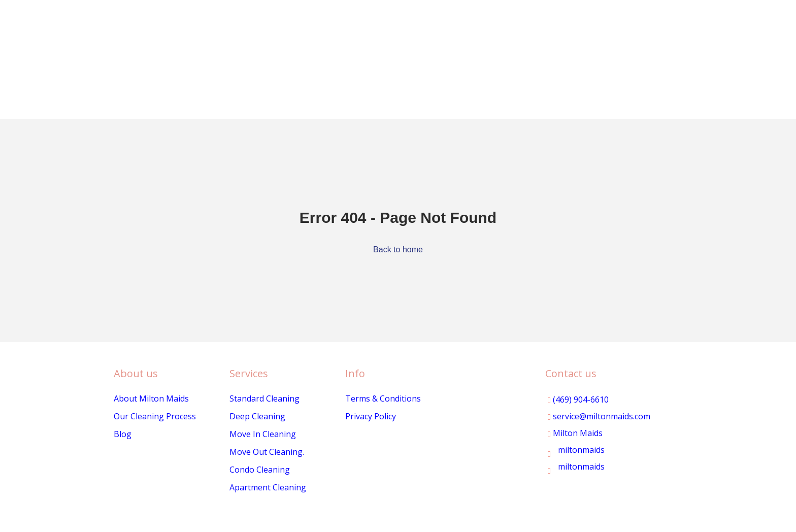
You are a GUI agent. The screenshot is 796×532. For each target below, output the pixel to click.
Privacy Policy (371, 416)
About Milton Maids (151, 398)
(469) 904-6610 (578, 400)
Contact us (571, 373)
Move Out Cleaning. (267, 452)
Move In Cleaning (263, 434)
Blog (123, 434)
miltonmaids (576, 450)
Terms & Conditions (383, 398)
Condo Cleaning (260, 470)
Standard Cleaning (264, 398)
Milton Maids (575, 433)
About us (136, 373)
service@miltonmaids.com (599, 416)
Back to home (398, 250)
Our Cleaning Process (155, 416)
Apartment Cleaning (268, 487)
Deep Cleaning (257, 416)
